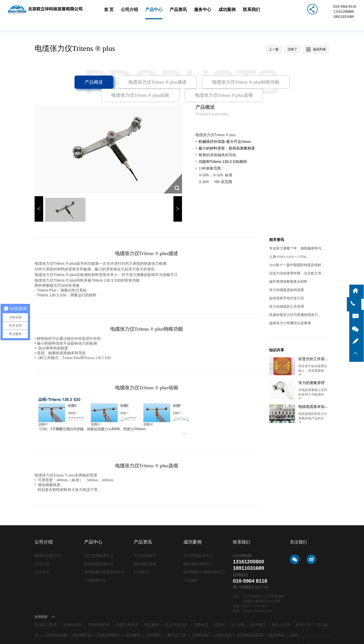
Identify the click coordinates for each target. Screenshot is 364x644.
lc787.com (150, 634)
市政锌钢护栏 (99, 613)
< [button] (39, 198)
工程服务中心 (95, 567)
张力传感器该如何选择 (285, 278)
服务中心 (202, 13)
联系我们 (248, 13)
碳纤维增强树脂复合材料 (287, 270)
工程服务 (190, 567)
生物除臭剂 (72, 613)
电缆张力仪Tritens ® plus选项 (182, 83)
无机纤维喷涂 (108, 623)
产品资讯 (179, 13)
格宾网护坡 (82, 623)
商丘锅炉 (152, 613)
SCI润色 (238, 613)
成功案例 (225, 13)
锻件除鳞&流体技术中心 (103, 560)
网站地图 (305, 634)
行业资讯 (141, 560)
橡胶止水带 (281, 613)
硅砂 (294, 623)
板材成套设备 (144, 552)
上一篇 (274, 38)
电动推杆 (133, 623)
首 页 (112, 13)
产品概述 (59, 70)
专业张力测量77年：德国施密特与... (294, 237)
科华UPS (303, 613)
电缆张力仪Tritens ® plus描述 (120, 70)
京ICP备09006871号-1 (111, 634)
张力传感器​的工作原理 (285, 295)
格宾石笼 (224, 623)
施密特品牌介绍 (47, 544)
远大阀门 (258, 613)
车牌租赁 (201, 613)
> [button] (178, 198)
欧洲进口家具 (46, 613)
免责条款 (323, 634)
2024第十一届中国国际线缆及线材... (294, 253)
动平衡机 (154, 623)
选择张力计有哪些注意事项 (288, 311)
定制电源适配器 (250, 623)
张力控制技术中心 (98, 544)
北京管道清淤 (176, 613)
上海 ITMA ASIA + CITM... (288, 245)
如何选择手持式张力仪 (285, 286)
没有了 (293, 38)
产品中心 (155, 13)
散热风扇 (277, 623)
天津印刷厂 (201, 623)
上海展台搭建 (55, 623)
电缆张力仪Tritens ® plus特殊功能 (203, 70)
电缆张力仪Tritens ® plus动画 (286, 70)
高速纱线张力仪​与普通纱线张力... (293, 303)
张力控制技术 (144, 544)
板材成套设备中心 (98, 552)
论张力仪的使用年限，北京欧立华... (294, 262)
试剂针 (220, 613)
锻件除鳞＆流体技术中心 (203, 560)
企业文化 (42, 560)
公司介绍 (132, 13)
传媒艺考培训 (127, 613)
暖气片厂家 (177, 623)
